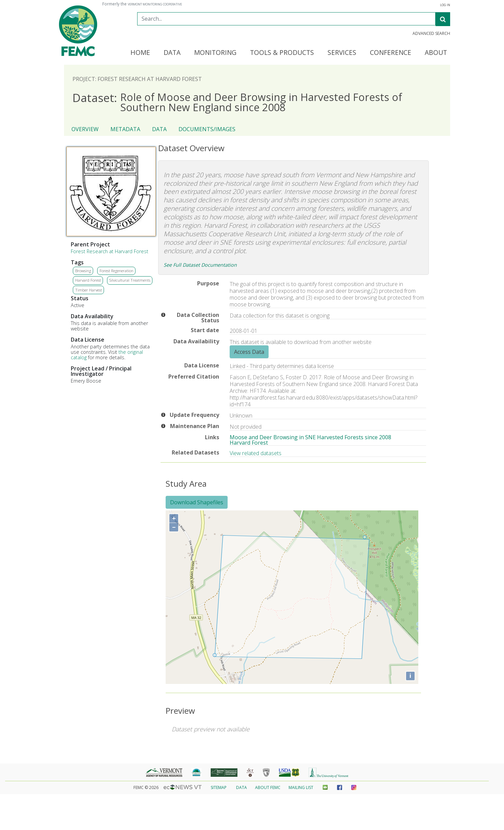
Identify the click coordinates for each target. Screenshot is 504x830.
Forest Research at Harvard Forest (110, 251)
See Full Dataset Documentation (200, 265)
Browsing (83, 271)
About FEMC (268, 787)
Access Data (249, 352)
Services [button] (342, 53)
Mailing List (301, 787)
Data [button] (172, 53)
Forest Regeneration (117, 271)
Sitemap (219, 787)
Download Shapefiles (197, 502)
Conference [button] (391, 53)
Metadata (125, 129)
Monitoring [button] (215, 53)
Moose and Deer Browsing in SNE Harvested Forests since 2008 (310, 437)
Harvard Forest (88, 280)
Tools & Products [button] (282, 53)
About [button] (436, 53)
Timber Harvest (89, 290)
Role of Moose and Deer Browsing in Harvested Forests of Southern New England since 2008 (237, 102)
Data (159, 129)
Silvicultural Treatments (130, 280)
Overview (85, 129)
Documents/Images (207, 129)
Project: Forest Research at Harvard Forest (137, 79)
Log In (445, 5)
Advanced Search (431, 34)
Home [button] (140, 53)
